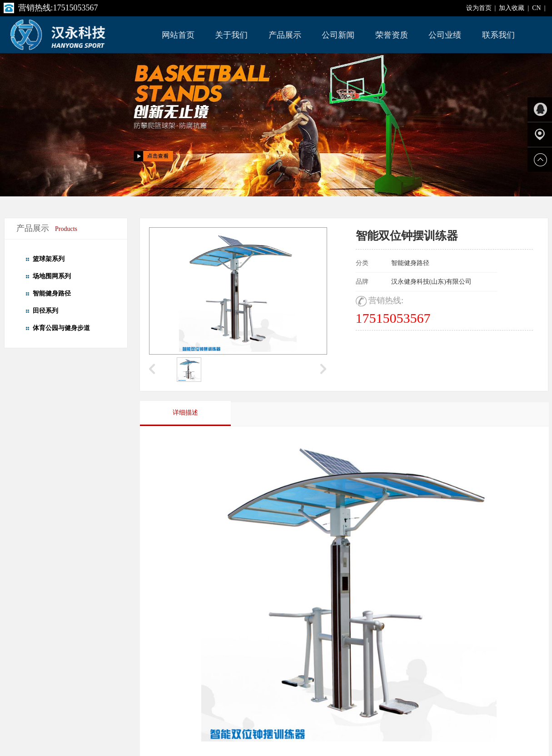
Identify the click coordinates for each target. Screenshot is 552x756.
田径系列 (45, 311)
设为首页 (479, 8)
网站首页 (179, 35)
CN (536, 8)
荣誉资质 (392, 35)
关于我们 (232, 35)
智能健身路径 (52, 293)
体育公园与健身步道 (61, 328)
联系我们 (499, 35)
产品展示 (285, 35)
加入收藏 (512, 8)
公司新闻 (338, 35)
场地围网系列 (52, 276)
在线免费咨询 (415, 354)
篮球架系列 (49, 259)
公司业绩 (445, 35)
